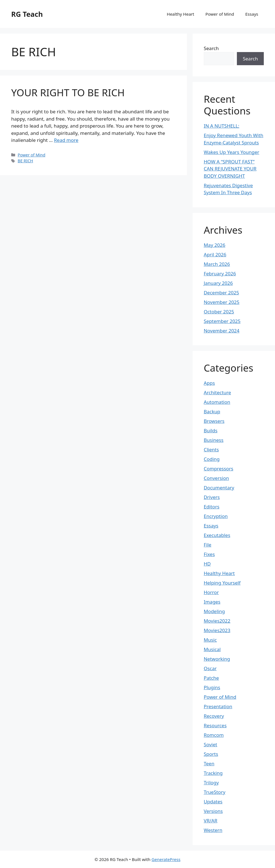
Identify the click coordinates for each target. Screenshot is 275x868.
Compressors (219, 469)
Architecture (217, 392)
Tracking (213, 773)
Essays (252, 14)
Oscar (210, 668)
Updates (213, 802)
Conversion (216, 478)
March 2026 (217, 264)
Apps (209, 383)
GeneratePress (166, 859)
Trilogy (211, 783)
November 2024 (222, 331)
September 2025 (222, 321)
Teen (209, 763)
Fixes (209, 554)
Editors (212, 507)
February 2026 (220, 274)
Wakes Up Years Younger (232, 152)
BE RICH (25, 161)
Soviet (211, 744)
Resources (215, 725)
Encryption (216, 516)
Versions (213, 811)
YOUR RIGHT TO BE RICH (68, 92)
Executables (217, 535)
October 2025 (219, 312)
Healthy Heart (181, 14)
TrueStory (215, 792)
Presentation (218, 706)
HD (207, 564)
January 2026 (218, 283)
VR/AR (211, 821)
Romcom (214, 735)
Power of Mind (220, 14)
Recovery (214, 716)
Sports (211, 754)
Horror (211, 592)
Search (211, 48)
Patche (211, 678)
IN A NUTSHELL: (222, 126)
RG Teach (27, 14)
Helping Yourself (222, 583)
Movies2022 (217, 621)
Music (210, 640)
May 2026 (215, 245)
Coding (212, 459)
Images (212, 602)
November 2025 (222, 302)
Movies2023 (217, 630)
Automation (217, 402)
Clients (211, 450)
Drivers (212, 497)
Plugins (212, 687)
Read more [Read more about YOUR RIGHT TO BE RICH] (66, 140)
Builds (211, 431)
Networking (217, 659)
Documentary (219, 488)
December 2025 (221, 293)
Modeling (214, 611)
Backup (212, 411)
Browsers (214, 421)
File (208, 545)
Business (214, 440)
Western (213, 830)
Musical (212, 649)
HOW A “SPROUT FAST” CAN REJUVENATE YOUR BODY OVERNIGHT (230, 169)
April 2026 (215, 254)
